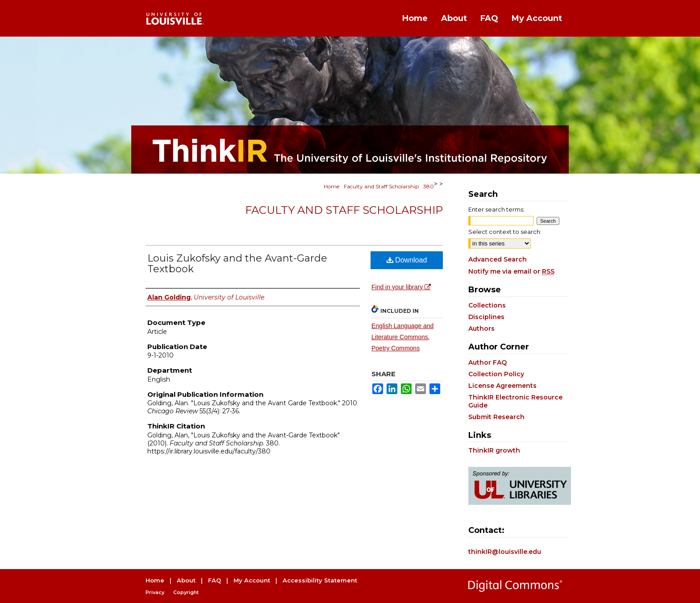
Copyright (186, 592)
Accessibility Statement (320, 580)
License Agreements (502, 386)
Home (331, 186)
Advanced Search (498, 259)
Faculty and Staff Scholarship (381, 186)
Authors (481, 329)
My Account (252, 580)
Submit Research (496, 417)
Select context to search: (505, 232)
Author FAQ (487, 362)
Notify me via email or (511, 271)
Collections (487, 305)
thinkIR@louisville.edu (505, 552)
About (186, 580)
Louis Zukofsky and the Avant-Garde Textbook (237, 264)
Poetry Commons (396, 348)
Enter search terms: (496, 209)
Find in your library (401, 287)
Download (407, 260)
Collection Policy (496, 374)
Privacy (155, 592)
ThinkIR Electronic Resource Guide (515, 401)
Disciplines (486, 317)
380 (429, 186)
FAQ (215, 580)
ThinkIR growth (494, 450)
